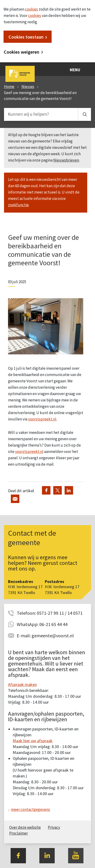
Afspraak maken (22, 684)
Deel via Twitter (58, 490)
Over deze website (25, 827)
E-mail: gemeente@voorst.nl (45, 636)
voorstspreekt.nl (42, 419)
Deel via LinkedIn (69, 490)
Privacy (54, 827)
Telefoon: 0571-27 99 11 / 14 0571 (50, 613)
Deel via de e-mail (15, 499)
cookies (31, 9)
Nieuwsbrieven (66, 160)
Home (9, 87)
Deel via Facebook (46, 490)
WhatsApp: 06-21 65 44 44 (42, 624)
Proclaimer (19, 833)
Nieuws (28, 87)
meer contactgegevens (30, 809)
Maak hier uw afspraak (33, 741)
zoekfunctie (18, 205)
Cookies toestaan (26, 37)
